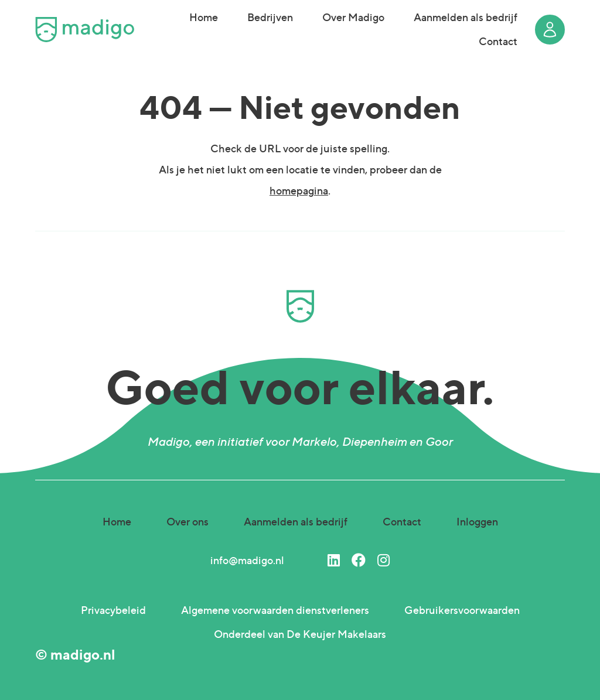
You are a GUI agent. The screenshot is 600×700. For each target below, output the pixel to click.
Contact (498, 41)
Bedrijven (270, 17)
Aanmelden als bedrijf (466, 17)
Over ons (187, 522)
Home (204, 17)
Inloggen (477, 522)
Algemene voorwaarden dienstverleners (275, 610)
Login (550, 30)
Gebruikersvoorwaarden (462, 610)
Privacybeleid (113, 610)
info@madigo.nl (247, 560)
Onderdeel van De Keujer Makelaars (300, 634)
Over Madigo (353, 17)
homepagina (299, 191)
